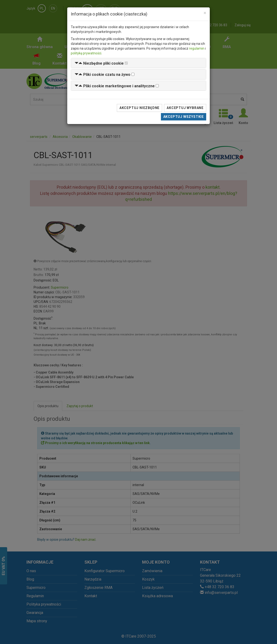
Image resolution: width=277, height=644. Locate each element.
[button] (99, 63)
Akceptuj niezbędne (139, 108)
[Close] (205, 13)
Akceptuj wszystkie (184, 117)
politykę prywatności (86, 53)
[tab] (138, 63)
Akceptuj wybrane (185, 108)
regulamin (197, 48)
